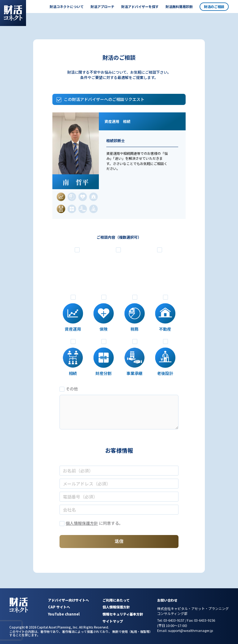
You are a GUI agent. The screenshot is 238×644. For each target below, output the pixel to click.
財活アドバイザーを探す (140, 7)
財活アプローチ (102, 7)
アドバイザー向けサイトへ (68, 600)
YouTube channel (64, 614)
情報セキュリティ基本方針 (123, 614)
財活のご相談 (214, 7)
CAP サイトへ (59, 607)
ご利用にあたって (116, 600)
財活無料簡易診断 (179, 7)
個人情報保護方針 (82, 523)
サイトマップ (113, 621)
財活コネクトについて (67, 7)
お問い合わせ (167, 600)
